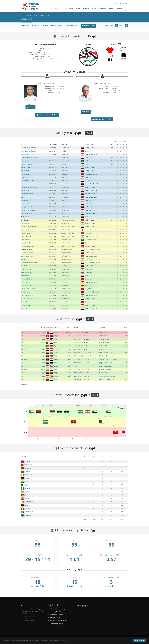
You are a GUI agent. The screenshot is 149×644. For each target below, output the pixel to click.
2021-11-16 (25, 353)
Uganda (28, 492)
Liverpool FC (89, 272)
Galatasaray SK (90, 279)
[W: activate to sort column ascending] (93, 456)
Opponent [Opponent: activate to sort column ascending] (25, 456)
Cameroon (29, 465)
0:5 (69, 346)
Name (23, 144)
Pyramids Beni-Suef (91, 177)
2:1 (69, 353)
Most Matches (74, 578)
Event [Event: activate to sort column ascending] (76, 327)
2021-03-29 (25, 376)
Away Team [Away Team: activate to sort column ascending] (54, 327)
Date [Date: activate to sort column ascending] (23, 327)
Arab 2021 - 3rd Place (81, 332)
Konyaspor (88, 302)
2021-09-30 (25, 366)
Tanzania (28, 515)
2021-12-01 (25, 349)
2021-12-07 (25, 343)
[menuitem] (80, 405)
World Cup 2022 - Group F (82, 353)
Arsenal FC (88, 230)
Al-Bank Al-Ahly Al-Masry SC (94, 184)
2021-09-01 (25, 373)
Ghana (27, 482)
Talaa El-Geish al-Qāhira (92, 249)
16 (85, 505)
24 (85, 475)
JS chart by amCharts (121, 436)
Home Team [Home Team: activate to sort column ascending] (45, 327)
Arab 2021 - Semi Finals (82, 336)
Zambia (28, 471)
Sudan (27, 495)
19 (85, 492)
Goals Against (111, 541)
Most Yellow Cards (111, 578)
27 (85, 465)
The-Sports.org (53, 59)
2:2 (69, 356)
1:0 (69, 336)
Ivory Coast (29, 475)
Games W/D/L (38, 555)
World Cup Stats (88, 26)
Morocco (28, 468)
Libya (27, 505)
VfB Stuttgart (89, 286)
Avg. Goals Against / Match (111, 555)
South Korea (29, 502)
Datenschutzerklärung (56, 623)
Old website (114, 4)
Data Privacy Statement (56, 626)
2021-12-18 (25, 332)
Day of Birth (53, 144)
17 (85, 502)
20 (85, 488)
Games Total (38, 541)
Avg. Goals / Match (74, 555)
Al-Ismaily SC (89, 181)
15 (85, 512)
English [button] (123, 4)
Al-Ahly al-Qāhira (90, 148)
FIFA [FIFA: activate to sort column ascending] (126, 327)
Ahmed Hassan (111, 586)
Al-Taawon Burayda (91, 240)
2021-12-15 (25, 336)
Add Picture (30, 107)
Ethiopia (28, 498)
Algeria (27, 485)
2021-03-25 (25, 379)
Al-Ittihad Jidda (89, 161)
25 (85, 471)
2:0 (69, 366)
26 (85, 468)
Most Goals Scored (38, 578)
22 (85, 478)
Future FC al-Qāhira (91, 154)
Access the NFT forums (56, 615)
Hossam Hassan (74, 586)
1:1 (69, 343)
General (26, 26)
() (69, 332)
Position (64, 144)
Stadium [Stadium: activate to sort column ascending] (102, 327)
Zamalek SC (89, 151)
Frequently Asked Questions (58, 612)
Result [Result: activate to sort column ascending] (69, 327)
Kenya (27, 478)
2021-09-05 (25, 369)
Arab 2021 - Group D (81, 343)
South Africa (29, 512)
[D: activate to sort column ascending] (102, 456)
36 (85, 461)
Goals (74, 541)
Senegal (28, 508)
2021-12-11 (25, 339)
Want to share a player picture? (59, 620)
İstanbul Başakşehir (91, 246)
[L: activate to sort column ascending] (111, 456)
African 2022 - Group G (82, 376)
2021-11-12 (25, 356)
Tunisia (27, 461)
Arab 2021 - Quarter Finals (83, 339)
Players (35, 26)
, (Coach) (47, 83)
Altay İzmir (88, 289)
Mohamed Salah (38, 586)
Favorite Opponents (72, 26)
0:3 (69, 359)
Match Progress (56, 26)
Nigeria (27, 488)
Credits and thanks (55, 617)
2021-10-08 (25, 363)
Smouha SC (88, 233)
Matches (44, 26)
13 (85, 515)
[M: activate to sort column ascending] (85, 456)
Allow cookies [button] (139, 641)
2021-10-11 (25, 359)
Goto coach (47, 115)
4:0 (69, 376)
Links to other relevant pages (58, 609)
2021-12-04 (25, 346)
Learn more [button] (63, 640)
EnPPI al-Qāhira (90, 213)
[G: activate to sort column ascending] (122, 456)
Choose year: (109, 26)
